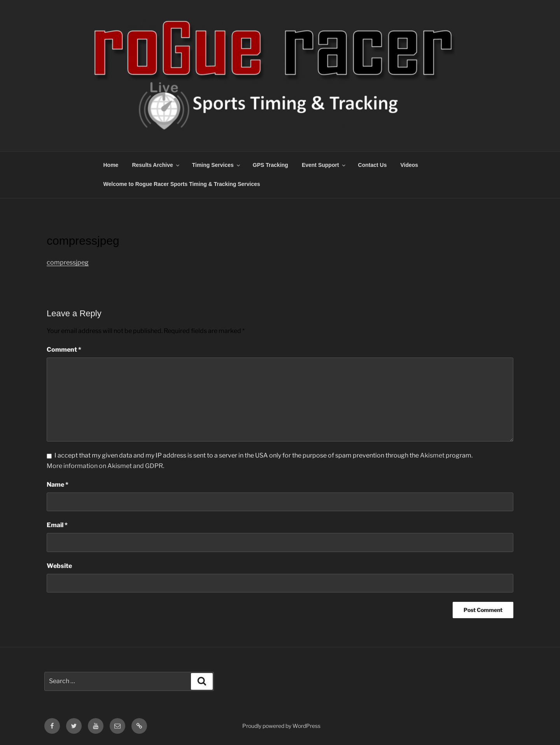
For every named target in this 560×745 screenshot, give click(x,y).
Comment (64, 350)
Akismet (432, 455)
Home (111, 165)
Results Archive (156, 165)
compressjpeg (68, 262)
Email (57, 525)
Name (58, 485)
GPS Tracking (270, 165)
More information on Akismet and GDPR (105, 466)
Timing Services (217, 165)
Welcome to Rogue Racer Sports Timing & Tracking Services (182, 184)
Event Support (324, 165)
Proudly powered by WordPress (281, 726)
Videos (409, 165)
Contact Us (373, 165)
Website (59, 566)
